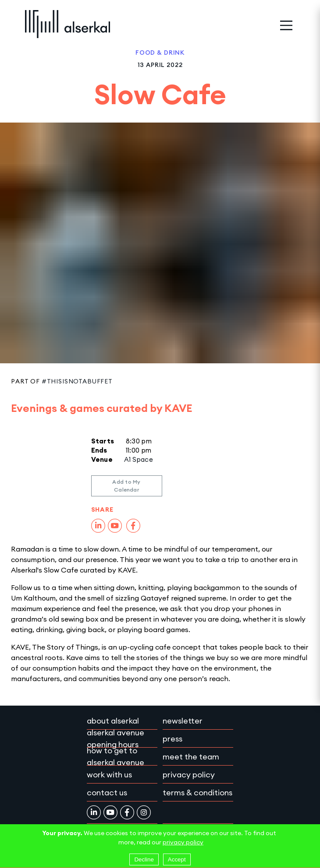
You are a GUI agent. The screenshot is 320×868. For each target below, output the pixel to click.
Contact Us (107, 792)
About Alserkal (113, 721)
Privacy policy (189, 775)
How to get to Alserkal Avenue (116, 756)
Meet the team (191, 757)
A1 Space (139, 459)
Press (172, 739)
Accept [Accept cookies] (177, 859)
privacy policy (183, 842)
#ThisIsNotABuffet (77, 381)
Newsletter (183, 721)
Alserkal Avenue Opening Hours (116, 738)
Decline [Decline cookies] (144, 859)
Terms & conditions (197, 792)
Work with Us (109, 775)
